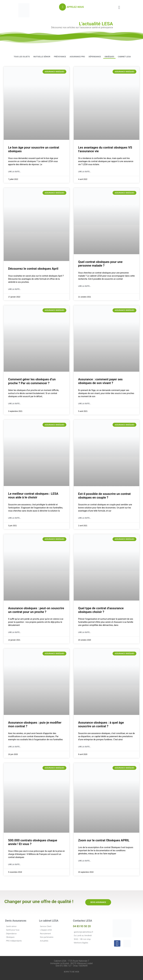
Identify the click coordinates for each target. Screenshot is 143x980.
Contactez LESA (83, 921)
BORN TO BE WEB (71, 972)
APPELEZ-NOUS (75, 7)
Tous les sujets (22, 57)
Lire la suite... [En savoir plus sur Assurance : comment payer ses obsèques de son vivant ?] (85, 404)
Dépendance (95, 57)
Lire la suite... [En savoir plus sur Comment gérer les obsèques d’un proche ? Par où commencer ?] (15, 404)
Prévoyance (60, 57)
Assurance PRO (77, 57)
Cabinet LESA (124, 57)
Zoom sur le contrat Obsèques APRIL (104, 840)
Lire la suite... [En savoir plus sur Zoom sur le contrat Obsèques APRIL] (85, 861)
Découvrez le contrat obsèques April (33, 269)
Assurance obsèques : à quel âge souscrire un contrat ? (101, 724)
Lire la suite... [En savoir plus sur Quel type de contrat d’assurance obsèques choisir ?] (85, 632)
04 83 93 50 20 (82, 926)
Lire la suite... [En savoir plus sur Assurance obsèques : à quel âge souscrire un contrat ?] (85, 747)
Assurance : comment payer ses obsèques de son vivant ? (100, 381)
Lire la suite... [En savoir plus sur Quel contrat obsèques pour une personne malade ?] (85, 286)
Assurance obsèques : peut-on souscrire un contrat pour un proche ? (36, 610)
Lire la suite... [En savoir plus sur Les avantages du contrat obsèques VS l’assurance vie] (85, 172)
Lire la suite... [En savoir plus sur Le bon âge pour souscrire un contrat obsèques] (15, 172)
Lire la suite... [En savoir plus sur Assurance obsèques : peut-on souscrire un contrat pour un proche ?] (15, 632)
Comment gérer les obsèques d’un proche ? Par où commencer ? (32, 381)
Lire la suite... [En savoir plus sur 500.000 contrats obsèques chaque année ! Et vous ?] (15, 864)
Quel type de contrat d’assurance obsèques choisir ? (101, 610)
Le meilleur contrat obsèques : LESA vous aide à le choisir (33, 496)
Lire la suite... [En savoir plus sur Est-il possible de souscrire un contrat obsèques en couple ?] (85, 518)
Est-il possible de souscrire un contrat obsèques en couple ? (104, 496)
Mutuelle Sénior (42, 57)
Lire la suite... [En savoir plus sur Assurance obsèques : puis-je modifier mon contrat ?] (15, 747)
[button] (119, 8)
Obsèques (109, 57)
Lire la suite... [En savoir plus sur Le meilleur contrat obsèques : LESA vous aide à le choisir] (15, 518)
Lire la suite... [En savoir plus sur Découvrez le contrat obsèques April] (15, 289)
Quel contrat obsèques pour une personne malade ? (100, 264)
